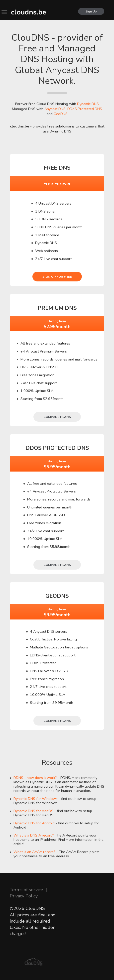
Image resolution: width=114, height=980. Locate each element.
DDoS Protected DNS (85, 109)
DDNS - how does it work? (35, 778)
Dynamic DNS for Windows (36, 799)
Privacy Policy (24, 896)
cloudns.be (29, 12)
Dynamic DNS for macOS (33, 811)
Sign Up (91, 11)
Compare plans (57, 417)
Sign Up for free (57, 277)
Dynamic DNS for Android (34, 823)
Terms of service (26, 890)
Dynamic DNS (88, 104)
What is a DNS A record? (34, 835)
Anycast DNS (55, 109)
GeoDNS (61, 114)
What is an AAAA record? (34, 852)
